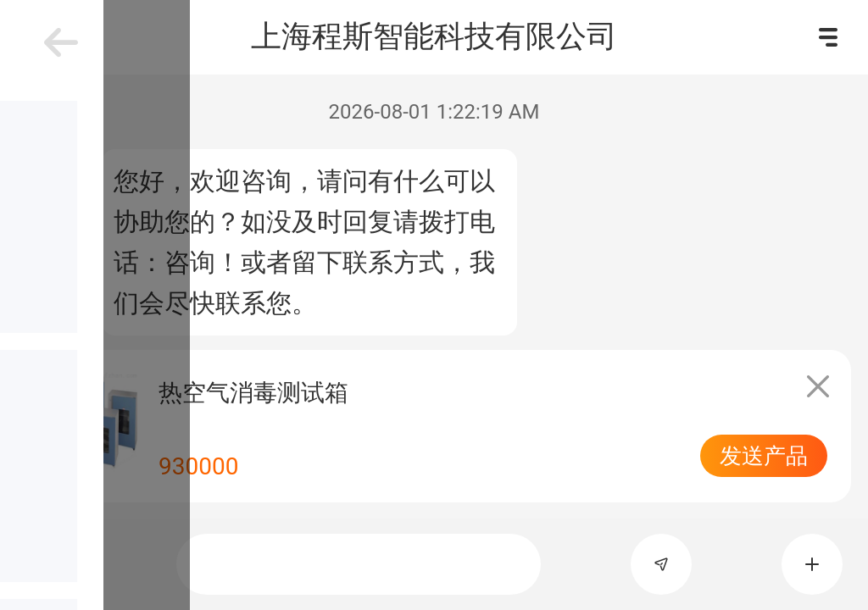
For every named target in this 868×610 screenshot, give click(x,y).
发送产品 (764, 456)
